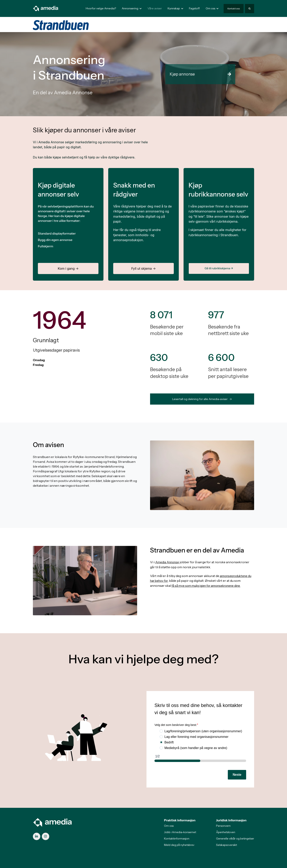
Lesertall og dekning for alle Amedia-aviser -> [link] (202, 399)
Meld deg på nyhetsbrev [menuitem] (179, 845)
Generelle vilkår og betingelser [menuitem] (235, 839)
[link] (46, 8)
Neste (237, 775)
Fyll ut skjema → (144, 268)
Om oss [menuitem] (169, 826)
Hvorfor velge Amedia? (101, 8)
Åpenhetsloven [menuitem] (226, 832)
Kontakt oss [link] (234, 8)
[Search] (250, 9)
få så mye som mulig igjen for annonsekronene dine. (209, 585)
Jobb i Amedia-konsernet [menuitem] (180, 832)
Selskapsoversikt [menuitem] (227, 845)
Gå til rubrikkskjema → (219, 268)
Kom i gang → (68, 268)
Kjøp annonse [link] (200, 74)
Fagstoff (194, 8)
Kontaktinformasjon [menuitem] (177, 839)
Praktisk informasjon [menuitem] (180, 820)
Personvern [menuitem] (223, 826)
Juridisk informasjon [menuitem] (231, 820)
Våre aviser (155, 8)
